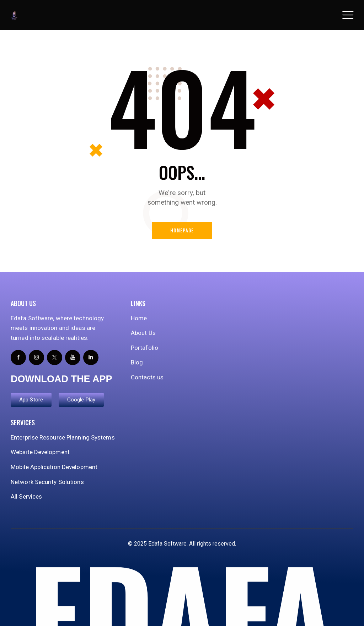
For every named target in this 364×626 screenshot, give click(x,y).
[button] (348, 15)
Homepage (182, 230)
